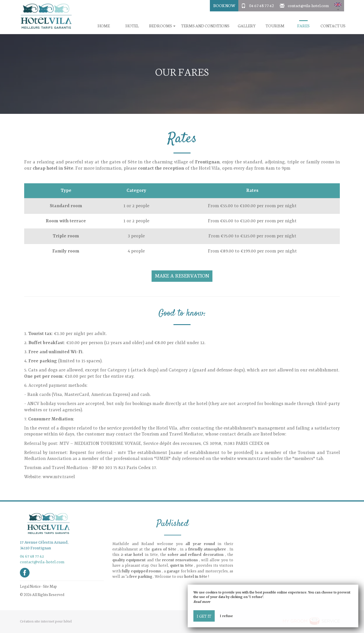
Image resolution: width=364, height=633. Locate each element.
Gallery (247, 26)
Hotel (132, 26)
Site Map (50, 586)
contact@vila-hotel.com (308, 5)
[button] (338, 6)
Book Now (224, 5)
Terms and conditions (205, 26)
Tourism (275, 26)
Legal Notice (30, 586)
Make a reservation (182, 275)
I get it (204, 616)
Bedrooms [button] (162, 26)
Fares (303, 26)
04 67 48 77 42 (262, 5)
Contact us (333, 26)
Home (104, 26)
